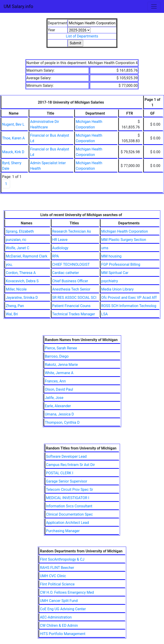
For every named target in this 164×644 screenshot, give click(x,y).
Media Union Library (118, 289)
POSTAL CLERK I (60, 473)
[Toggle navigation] (154, 6)
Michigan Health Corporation (125, 231)
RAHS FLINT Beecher (57, 568)
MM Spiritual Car (115, 273)
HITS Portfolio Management (63, 634)
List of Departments (82, 36)
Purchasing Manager (63, 531)
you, (9, 264)
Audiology (60, 248)
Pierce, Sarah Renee (61, 348)
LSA (105, 314)
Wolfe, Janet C (17, 248)
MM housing (111, 256)
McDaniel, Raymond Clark (26, 256)
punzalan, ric (16, 240)
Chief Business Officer (70, 281)
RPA (56, 256)
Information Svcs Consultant (69, 506)
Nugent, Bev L (13, 124)
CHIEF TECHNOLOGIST (71, 264)
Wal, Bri (12, 314)
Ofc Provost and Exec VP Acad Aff (129, 298)
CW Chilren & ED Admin (59, 626)
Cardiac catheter (66, 273)
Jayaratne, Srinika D (22, 298)
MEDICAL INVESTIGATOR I (68, 498)
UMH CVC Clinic (53, 576)
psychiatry (110, 281)
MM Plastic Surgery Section (124, 240)
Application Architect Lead (67, 523)
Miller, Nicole (16, 289)
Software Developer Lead (66, 456)
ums (105, 248)
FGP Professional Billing (121, 264)
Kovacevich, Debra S (22, 281)
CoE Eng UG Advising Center (63, 609)
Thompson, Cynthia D (62, 422)
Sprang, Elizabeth (20, 231)
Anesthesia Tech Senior (71, 289)
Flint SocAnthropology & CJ (62, 559)
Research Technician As (72, 231)
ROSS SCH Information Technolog (129, 306)
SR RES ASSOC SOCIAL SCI (74, 298)
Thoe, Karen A (13, 138)
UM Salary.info (18, 6)
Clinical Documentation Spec (69, 514)
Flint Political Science (57, 584)
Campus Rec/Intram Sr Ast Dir (70, 465)
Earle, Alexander (58, 406)
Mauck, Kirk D (13, 152)
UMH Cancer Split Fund (59, 601)
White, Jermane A (59, 373)
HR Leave (60, 240)
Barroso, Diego (57, 356)
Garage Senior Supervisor (67, 481)
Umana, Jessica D (59, 414)
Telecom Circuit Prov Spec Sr (70, 490)
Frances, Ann (55, 381)
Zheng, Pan (15, 306)
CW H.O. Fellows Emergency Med (67, 592)
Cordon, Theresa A (21, 273)
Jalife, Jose (54, 398)
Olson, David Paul (59, 389)
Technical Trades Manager (74, 314)
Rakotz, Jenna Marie (61, 365)
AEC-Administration (56, 617)
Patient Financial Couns (71, 306)
